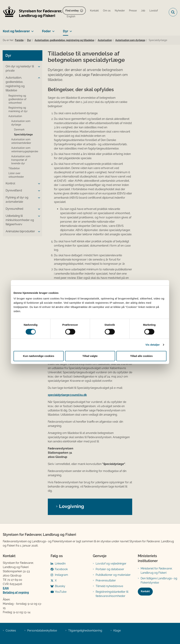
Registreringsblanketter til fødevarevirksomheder (112, 594)
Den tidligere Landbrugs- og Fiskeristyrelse (159, 580)
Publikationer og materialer (113, 575)
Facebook (61, 569)
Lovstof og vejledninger (111, 564)
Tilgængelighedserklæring (85, 631)
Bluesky (60, 586)
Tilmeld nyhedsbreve (109, 586)
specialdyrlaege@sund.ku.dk (67, 395)
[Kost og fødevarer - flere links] (32, 30)
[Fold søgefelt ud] (173, 12)
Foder (46, 31)
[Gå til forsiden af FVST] (31, 12)
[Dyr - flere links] (70, 30)
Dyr (66, 31)
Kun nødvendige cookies (39, 356)
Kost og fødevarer (16, 31)
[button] (38, 67)
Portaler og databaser (110, 569)
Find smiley (72, 11)
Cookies (11, 631)
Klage (117, 631)
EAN (6, 588)
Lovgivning (72, 506)
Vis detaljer (153, 345)
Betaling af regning (16, 592)
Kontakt (145, 591)
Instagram (61, 575)
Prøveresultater (106, 580)
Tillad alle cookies (141, 356)
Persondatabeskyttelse (42, 631)
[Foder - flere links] (53, 30)
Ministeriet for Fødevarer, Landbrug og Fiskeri (157, 571)
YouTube (61, 592)
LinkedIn (60, 564)
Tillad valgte (90, 356)
